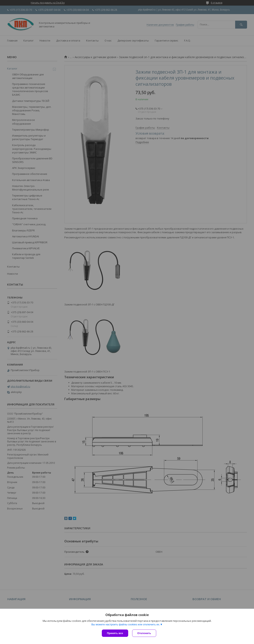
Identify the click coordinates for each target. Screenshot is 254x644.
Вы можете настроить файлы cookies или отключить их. (126, 624)
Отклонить (144, 633)
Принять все (115, 633)
